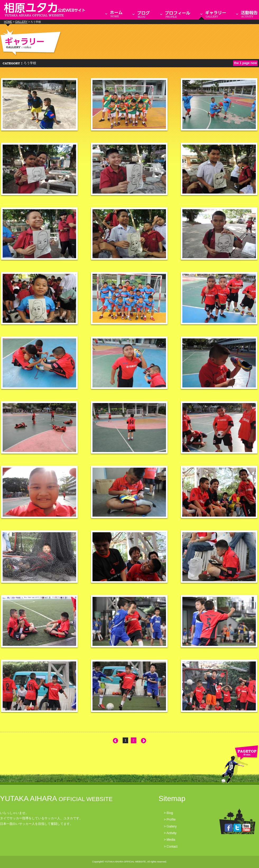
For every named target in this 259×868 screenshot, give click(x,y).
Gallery (172, 826)
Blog (170, 813)
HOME (8, 22)
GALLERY (21, 22)
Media (171, 840)
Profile (171, 820)
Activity (172, 833)
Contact (172, 847)
